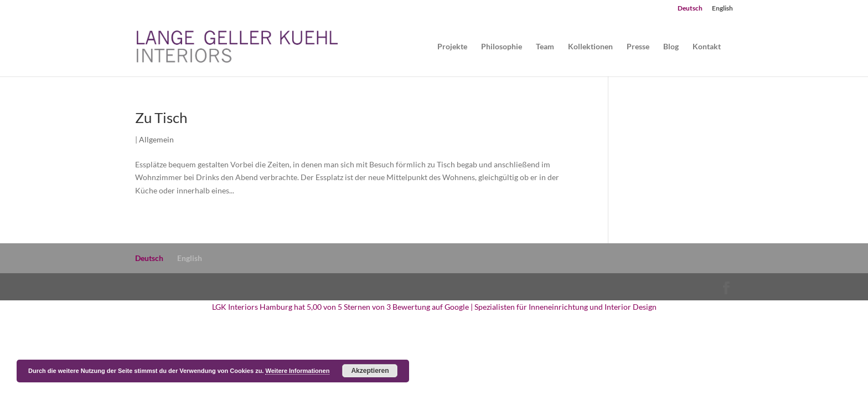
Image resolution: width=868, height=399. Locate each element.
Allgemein (156, 139)
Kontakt (707, 47)
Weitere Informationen (297, 371)
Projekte (452, 47)
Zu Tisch (161, 117)
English (722, 9)
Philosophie (502, 47)
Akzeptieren (370, 371)
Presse (638, 47)
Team (545, 47)
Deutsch (690, 9)
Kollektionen (590, 47)
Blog (671, 47)
